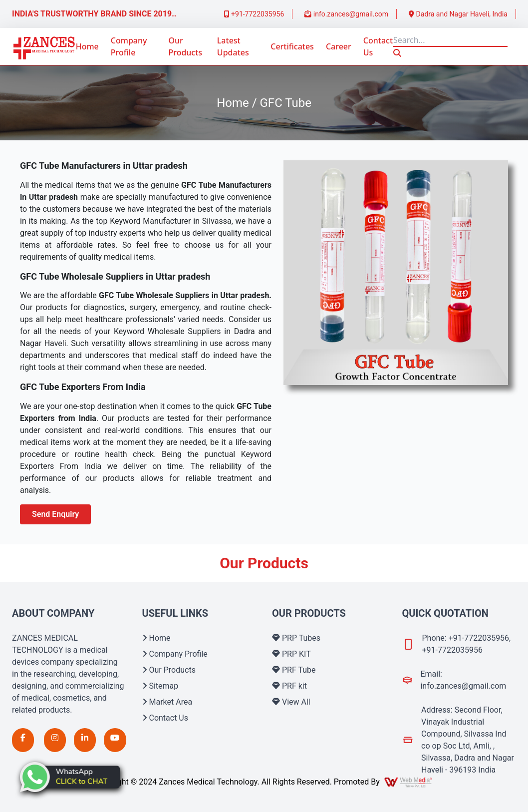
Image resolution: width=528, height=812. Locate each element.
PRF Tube (294, 670)
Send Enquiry (55, 514)
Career (339, 46)
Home (87, 46)
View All (291, 702)
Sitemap (160, 686)
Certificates (292, 46)
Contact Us (378, 46)
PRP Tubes (296, 638)
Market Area (167, 702)
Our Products (185, 46)
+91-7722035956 (254, 14)
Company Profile (129, 46)
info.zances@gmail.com (346, 14)
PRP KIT (291, 654)
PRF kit (289, 686)
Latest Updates (233, 46)
